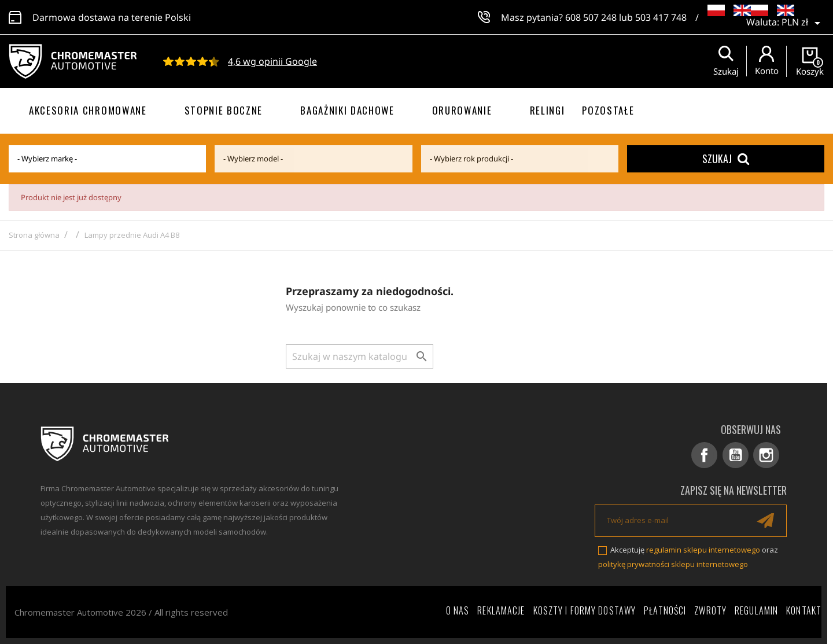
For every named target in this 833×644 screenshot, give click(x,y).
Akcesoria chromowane (88, 110)
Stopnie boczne (224, 110)
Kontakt (804, 610)
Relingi (548, 110)
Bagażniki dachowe (347, 110)
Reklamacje (501, 610)
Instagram (767, 455)
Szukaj (726, 159)
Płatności (665, 610)
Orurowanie (462, 110)
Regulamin (756, 610)
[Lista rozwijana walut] (803, 23)
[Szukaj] (360, 356)
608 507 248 (591, 17)
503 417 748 (661, 17)
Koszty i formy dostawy (585, 610)
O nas (458, 610)
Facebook (705, 455)
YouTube (736, 455)
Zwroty (710, 610)
